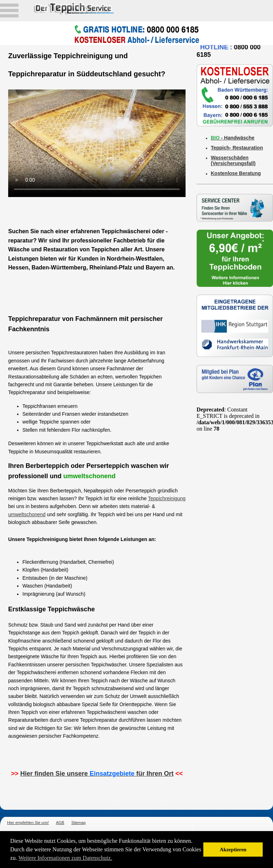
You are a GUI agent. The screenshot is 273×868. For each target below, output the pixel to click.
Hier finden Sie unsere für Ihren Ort (97, 774)
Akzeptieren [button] (233, 850)
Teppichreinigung (167, 498)
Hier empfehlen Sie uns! (28, 823)
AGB (60, 823)
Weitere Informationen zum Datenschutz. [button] (65, 858)
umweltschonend (27, 514)
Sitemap (79, 823)
